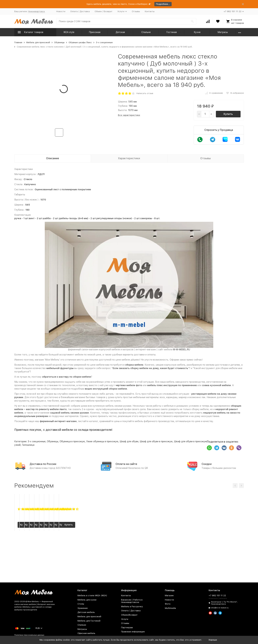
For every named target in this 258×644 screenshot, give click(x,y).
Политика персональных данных (29, 635)
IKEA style (69, 32)
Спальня (146, 32)
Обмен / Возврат (103, 11)
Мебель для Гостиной (89, 621)
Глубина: (123, 106)
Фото (168, 604)
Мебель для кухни (87, 600)
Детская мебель (86, 612)
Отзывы (136, 11)
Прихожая (95, 32)
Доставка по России (43, 464)
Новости (61, 11)
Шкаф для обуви (129, 441)
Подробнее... (163, 4)
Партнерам (127, 628)
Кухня (197, 32)
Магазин (169, 595)
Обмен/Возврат (129, 615)
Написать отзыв (145, 93)
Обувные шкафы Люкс (80, 42)
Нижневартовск (37, 11)
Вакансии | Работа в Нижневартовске (132, 601)
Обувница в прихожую (72, 441)
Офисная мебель (86, 633)
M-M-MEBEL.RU (182, 349)
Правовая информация (133, 632)
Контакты (150, 11)
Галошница (28, 445)
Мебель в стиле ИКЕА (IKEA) (92, 595)
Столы (81, 604)
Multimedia (170, 608)
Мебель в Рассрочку (132, 606)
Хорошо (213, 640)
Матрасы (223, 32)
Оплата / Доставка (80, 11)
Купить (228, 114)
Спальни (82, 625)
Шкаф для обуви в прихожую (156, 441)
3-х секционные (104, 42)
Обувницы (59, 42)
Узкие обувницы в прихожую (102, 441)
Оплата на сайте (126, 464)
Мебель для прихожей (38, 42)
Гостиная (172, 32)
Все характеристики (129, 115)
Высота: (123, 110)
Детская (120, 32)
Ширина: (123, 102)
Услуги (125, 619)
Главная (18, 42)
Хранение (83, 608)
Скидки (207, 464)
